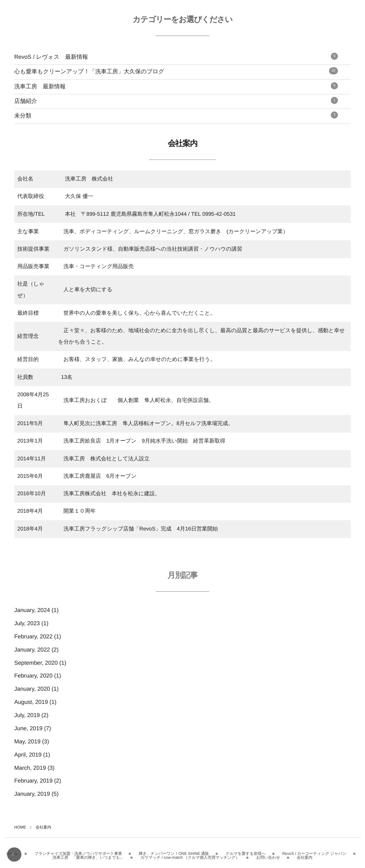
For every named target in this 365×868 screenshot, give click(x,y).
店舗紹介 (176, 101)
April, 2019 (28, 755)
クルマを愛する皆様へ (246, 851)
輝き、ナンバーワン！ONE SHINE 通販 (174, 851)
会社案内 (304, 855)
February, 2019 (33, 781)
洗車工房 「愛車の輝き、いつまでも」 (88, 855)
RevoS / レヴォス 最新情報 (176, 56)
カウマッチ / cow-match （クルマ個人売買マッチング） (190, 855)
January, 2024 (32, 610)
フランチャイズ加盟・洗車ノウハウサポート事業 (78, 851)
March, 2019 (30, 768)
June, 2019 (28, 729)
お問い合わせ (268, 855)
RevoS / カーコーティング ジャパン (314, 851)
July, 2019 (27, 715)
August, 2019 (31, 702)
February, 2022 (33, 637)
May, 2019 (27, 742)
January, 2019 (32, 794)
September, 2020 (36, 663)
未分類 (176, 115)
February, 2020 (33, 676)
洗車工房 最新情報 (176, 86)
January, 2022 (32, 650)
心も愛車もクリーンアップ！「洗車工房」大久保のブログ (176, 71)
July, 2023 (27, 624)
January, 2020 (32, 689)
